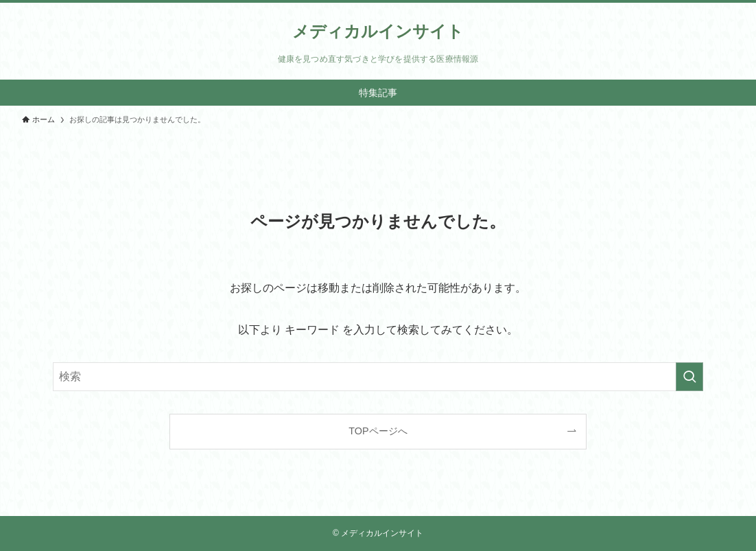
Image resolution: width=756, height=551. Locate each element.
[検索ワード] (378, 377)
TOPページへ (378, 431)
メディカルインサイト (378, 32)
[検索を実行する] (689, 377)
